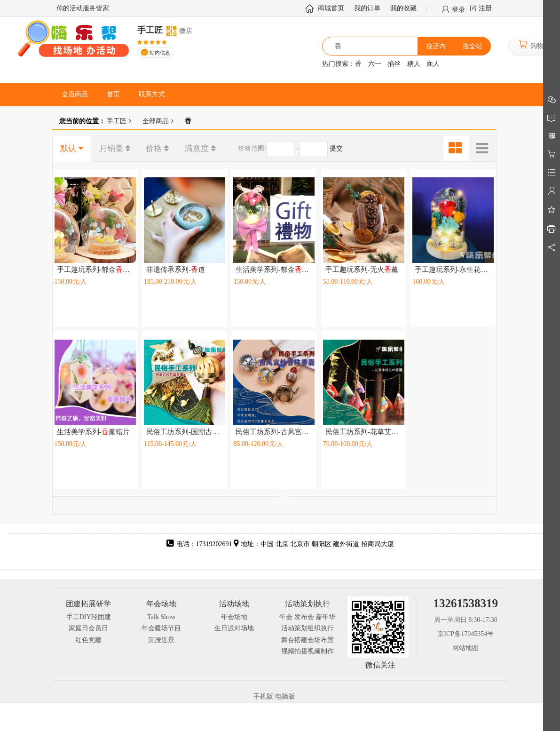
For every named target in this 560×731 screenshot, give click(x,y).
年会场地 (161, 604)
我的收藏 (403, 8)
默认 (68, 148)
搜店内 (436, 46)
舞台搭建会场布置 (308, 640)
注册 (485, 8)
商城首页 (331, 8)
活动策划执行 (308, 604)
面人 (433, 64)
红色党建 (88, 640)
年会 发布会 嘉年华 (307, 617)
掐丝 (394, 64)
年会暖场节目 (161, 628)
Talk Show (161, 617)
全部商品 (156, 121)
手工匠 (116, 121)
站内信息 (160, 53)
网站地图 (465, 648)
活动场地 (234, 604)
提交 (336, 148)
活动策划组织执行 (308, 628)
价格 (154, 148)
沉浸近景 (161, 640)
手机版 (263, 696)
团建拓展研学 (88, 604)
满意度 (197, 148)
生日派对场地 (234, 628)
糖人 (414, 64)
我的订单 (367, 8)
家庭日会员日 (88, 628)
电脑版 (285, 696)
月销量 (111, 148)
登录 (458, 9)
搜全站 (473, 46)
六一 (375, 64)
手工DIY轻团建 (89, 617)
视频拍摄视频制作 (308, 651)
